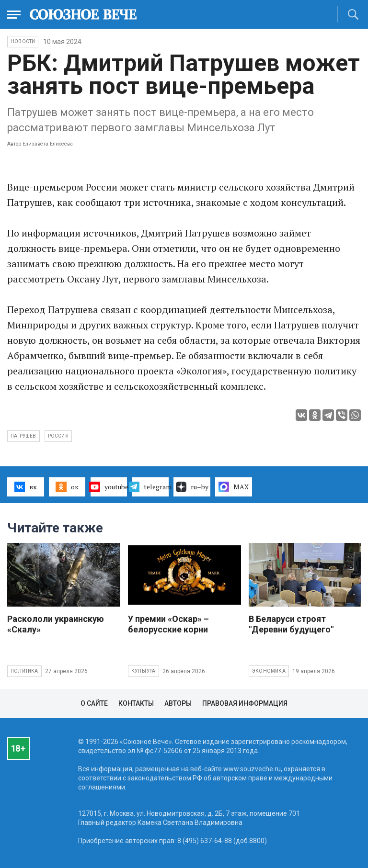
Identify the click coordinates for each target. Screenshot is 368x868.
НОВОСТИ (23, 41)
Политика (24, 671)
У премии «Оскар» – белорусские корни (168, 624)
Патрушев (23, 436)
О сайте (94, 703)
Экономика (269, 671)
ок (67, 487)
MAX (234, 487)
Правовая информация (245, 703)
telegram (150, 487)
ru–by (192, 487)
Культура (144, 671)
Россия (58, 436)
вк (26, 487)
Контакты (136, 703)
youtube (109, 487)
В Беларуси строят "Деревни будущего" (291, 624)
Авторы (178, 703)
